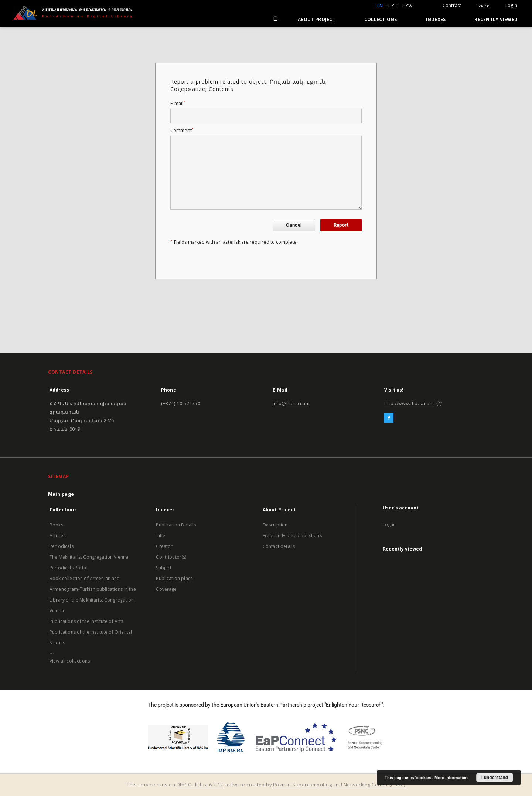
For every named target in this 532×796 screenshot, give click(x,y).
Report (341, 225)
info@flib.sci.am (291, 404)
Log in (389, 524)
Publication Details (176, 525)
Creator (164, 546)
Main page (61, 494)
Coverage (166, 589)
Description (275, 525)
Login (511, 5)
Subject (164, 568)
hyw (407, 6)
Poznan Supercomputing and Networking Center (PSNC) (339, 785)
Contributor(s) (171, 557)
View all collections (70, 661)
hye (393, 6)
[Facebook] (389, 418)
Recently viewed (496, 19)
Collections (381, 19)
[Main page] (275, 19)
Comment (182, 130)
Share (483, 6)
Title (161, 536)
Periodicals (62, 546)
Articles (57, 536)
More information (451, 778)
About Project (317, 19)
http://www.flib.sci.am (409, 404)
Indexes (436, 19)
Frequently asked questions (292, 536)
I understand (495, 778)
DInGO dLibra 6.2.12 (200, 785)
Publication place (174, 578)
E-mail (178, 103)
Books (56, 525)
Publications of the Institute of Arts (86, 621)
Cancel (294, 225)
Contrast (452, 5)
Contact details (279, 546)
